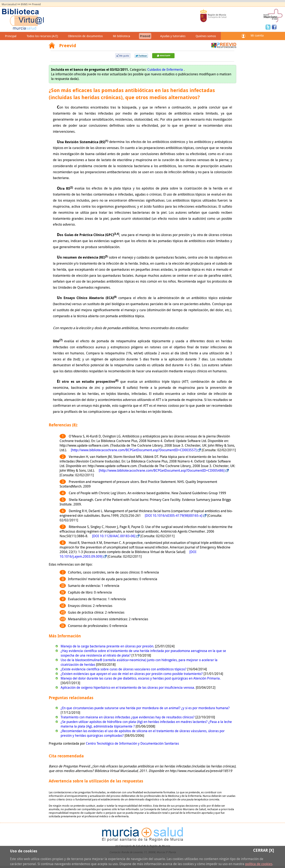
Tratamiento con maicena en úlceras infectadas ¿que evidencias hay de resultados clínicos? (128, 717)
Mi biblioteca (121, 36)
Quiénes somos (206, 36)
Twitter (269, 27)
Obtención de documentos (85, 36)
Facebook (274, 27)
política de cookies (259, 864)
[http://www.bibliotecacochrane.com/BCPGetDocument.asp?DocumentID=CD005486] (162, 470)
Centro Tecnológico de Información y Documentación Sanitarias (132, 743)
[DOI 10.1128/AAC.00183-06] (114, 536)
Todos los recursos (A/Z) (42, 36)
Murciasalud (9, 4)
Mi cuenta (257, 35)
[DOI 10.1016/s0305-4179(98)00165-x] (174, 515)
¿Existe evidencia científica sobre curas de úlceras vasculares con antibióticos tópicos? (124, 669)
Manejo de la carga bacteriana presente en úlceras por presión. (108, 646)
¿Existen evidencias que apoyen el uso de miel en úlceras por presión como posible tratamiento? (132, 674)
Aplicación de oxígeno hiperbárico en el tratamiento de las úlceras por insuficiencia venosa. (128, 687)
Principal (11, 36)
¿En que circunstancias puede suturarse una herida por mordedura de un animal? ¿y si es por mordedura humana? (145, 708)
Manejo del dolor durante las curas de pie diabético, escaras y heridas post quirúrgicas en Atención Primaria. (141, 678)
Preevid (36, 4)
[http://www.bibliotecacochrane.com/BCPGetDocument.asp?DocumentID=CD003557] (134, 450)
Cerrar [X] (264, 850)
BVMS (24, 4)
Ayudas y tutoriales (173, 36)
